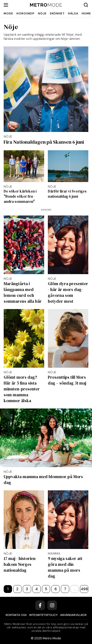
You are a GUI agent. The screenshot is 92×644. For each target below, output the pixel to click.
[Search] (86, 5)
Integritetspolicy (43, 615)
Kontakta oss (16, 615)
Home (86, 13)
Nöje (42, 13)
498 (84, 589)
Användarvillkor (73, 615)
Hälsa (73, 13)
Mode (8, 13)
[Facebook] (40, 605)
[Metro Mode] (46, 5)
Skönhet (57, 13)
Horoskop (26, 13)
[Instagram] (52, 605)
